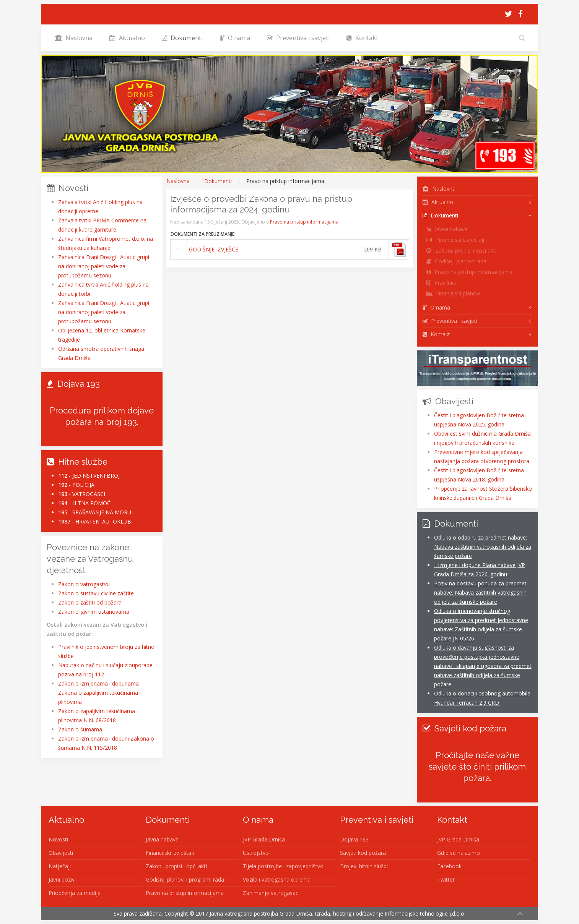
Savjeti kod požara (363, 853)
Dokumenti (182, 38)
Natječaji (60, 866)
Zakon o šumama (80, 729)
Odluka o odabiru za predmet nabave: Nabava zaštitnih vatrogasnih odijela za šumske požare (483, 547)
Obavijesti (61, 853)
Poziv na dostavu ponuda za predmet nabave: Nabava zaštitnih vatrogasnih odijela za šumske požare (480, 592)
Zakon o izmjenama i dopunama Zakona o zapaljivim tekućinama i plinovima (99, 693)
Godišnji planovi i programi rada (185, 879)
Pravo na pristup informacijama (304, 222)
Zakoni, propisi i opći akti (461, 250)
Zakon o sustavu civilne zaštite (96, 593)
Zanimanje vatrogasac (271, 893)
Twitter (446, 879)
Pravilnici (441, 283)
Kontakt (362, 38)
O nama (235, 38)
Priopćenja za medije (75, 893)
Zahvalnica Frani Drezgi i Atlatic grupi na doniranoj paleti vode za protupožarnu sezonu (104, 266)
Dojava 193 (354, 839)
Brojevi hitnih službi (364, 866)
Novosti (58, 839)
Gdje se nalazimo (459, 853)
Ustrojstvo (256, 853)
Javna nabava (447, 229)
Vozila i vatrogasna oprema (277, 879)
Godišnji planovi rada (456, 261)
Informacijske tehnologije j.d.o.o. (425, 913)
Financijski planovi (453, 293)
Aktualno (127, 38)
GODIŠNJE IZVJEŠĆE (214, 249)
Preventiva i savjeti (298, 38)
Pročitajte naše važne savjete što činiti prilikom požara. (477, 767)
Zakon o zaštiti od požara (90, 602)
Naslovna (74, 38)
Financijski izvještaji (455, 240)
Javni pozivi (62, 879)
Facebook (449, 866)
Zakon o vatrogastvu (84, 584)
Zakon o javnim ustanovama (94, 612)
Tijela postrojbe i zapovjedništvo (283, 866)
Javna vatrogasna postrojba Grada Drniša (261, 913)
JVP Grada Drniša (264, 839)
